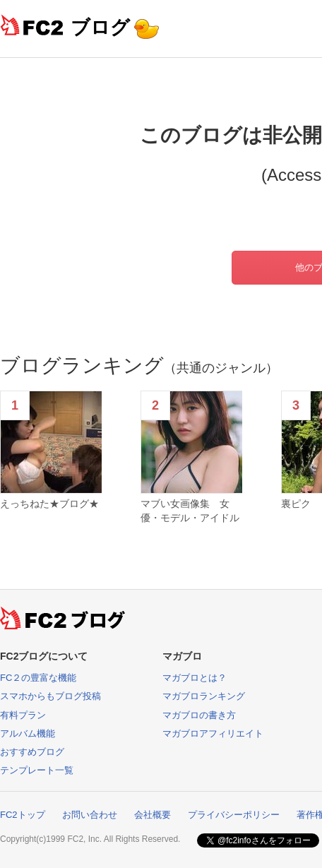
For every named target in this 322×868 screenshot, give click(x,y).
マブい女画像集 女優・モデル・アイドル (190, 511)
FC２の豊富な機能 (38, 678)
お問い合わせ (90, 815)
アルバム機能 (28, 733)
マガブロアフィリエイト (213, 733)
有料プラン (23, 715)
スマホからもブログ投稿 (50, 696)
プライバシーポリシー (234, 815)
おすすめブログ (32, 752)
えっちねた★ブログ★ (49, 504)
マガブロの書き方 (199, 715)
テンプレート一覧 (37, 770)
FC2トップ (23, 815)
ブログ (100, 27)
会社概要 (153, 815)
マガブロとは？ (195, 678)
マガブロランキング (204, 696)
